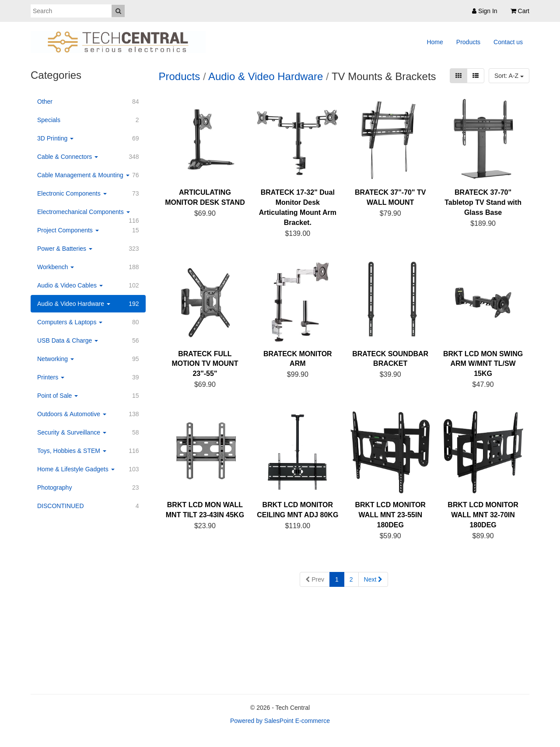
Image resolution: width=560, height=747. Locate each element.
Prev (315, 579)
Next (373, 579)
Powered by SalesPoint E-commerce (280, 721)
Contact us (508, 42)
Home (435, 42)
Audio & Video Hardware (266, 76)
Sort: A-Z (509, 76)
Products (468, 42)
